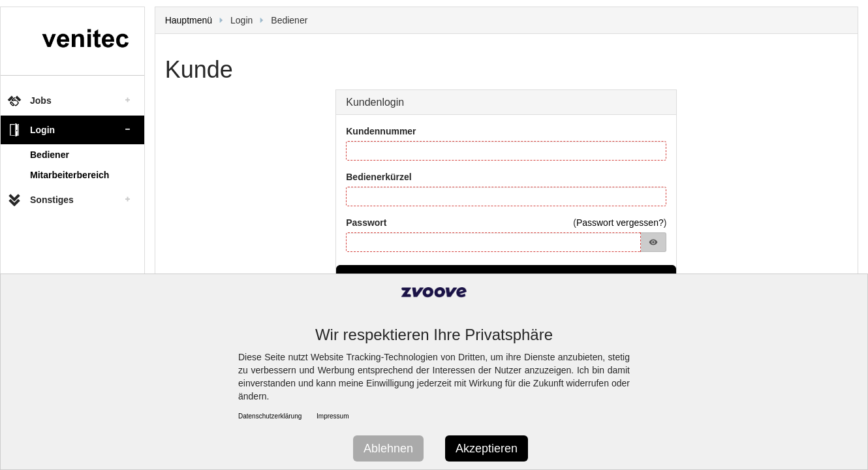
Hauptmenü (189, 20)
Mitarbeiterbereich (70, 175)
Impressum (333, 416)
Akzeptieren (487, 448)
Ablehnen (388, 448)
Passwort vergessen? (620, 223)
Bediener (50, 155)
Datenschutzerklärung (270, 416)
